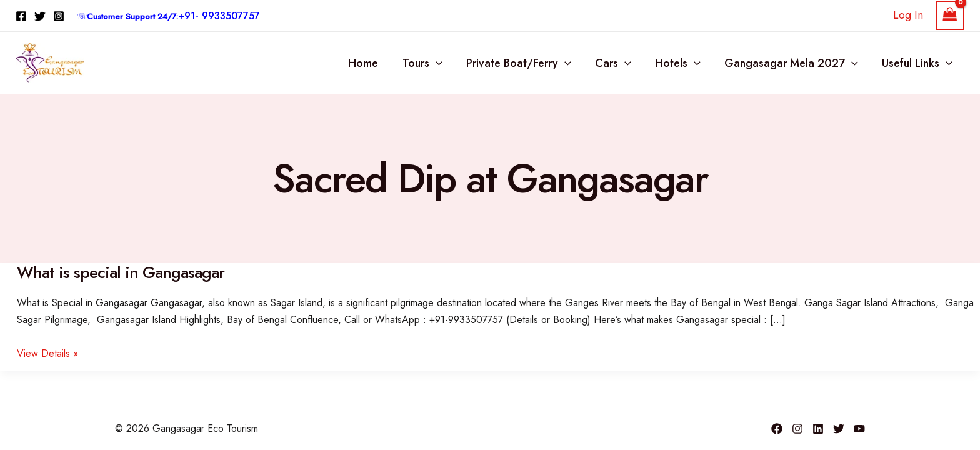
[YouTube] (859, 429)
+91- (190, 16)
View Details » (47, 353)
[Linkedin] (818, 429)
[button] (443, 63)
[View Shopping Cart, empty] (950, 16)
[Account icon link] (908, 15)
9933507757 (231, 16)
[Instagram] (59, 16)
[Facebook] (21, 16)
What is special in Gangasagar (121, 272)
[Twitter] (40, 16)
